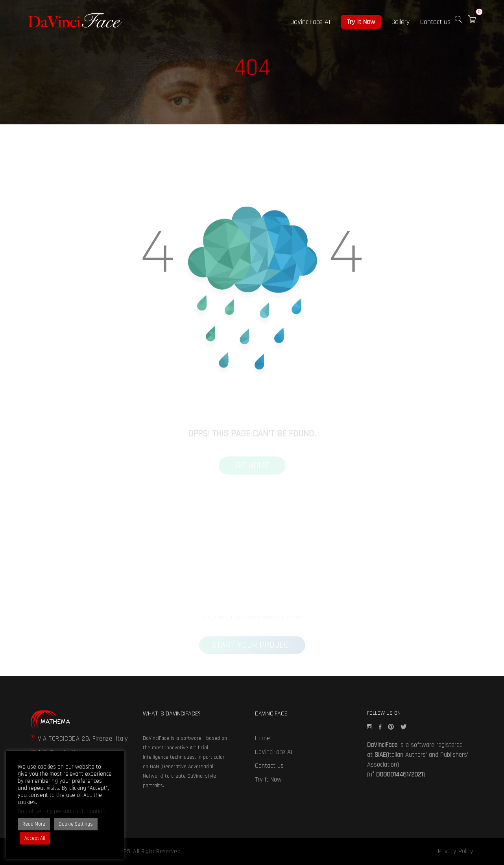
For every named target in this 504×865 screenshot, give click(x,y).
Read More (34, 824)
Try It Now (361, 22)
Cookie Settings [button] (76, 824)
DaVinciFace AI (310, 22)
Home (262, 738)
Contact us (435, 22)
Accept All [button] (35, 838)
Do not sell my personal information (62, 811)
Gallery (401, 22)
